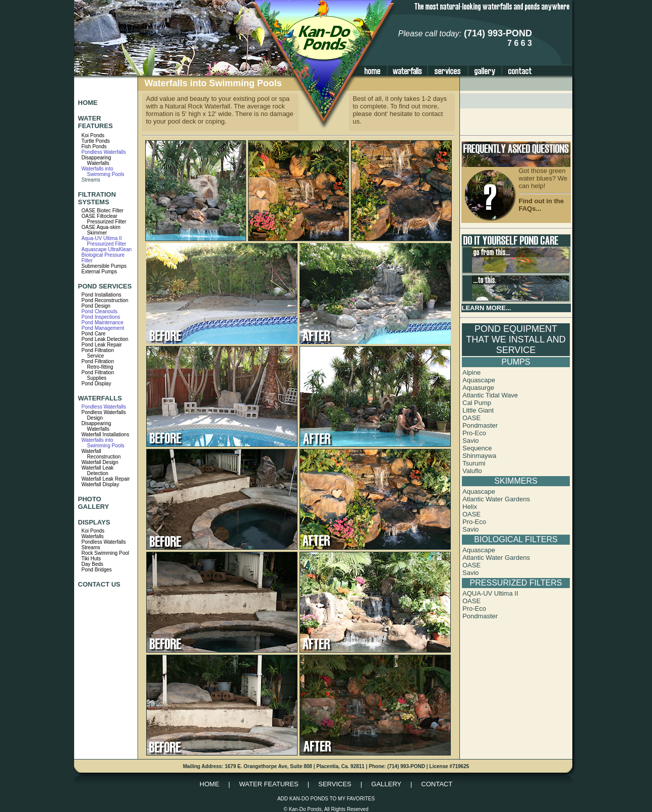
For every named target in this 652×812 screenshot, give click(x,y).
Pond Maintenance (103, 323)
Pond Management (103, 328)
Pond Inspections (101, 317)
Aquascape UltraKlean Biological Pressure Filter (107, 255)
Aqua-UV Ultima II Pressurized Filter (104, 241)
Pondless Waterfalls (104, 152)
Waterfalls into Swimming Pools (103, 171)
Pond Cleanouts (100, 311)
